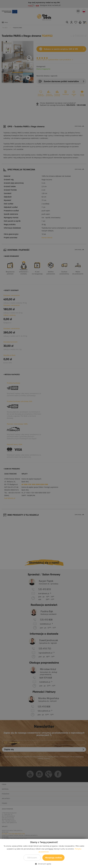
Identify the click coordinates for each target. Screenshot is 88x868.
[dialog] (44, 434)
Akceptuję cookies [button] (54, 858)
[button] (44, 864)
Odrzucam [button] (32, 858)
